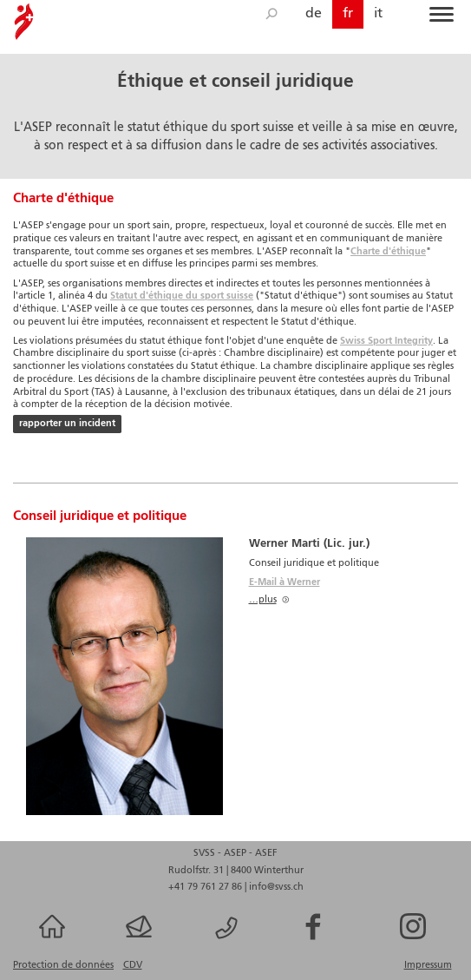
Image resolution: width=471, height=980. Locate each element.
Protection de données (63, 965)
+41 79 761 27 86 (206, 887)
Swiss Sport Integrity (386, 341)
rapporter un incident (67, 424)
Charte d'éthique (388, 252)
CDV (133, 965)
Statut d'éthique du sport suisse (182, 296)
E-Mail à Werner (285, 582)
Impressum (428, 965)
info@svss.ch (276, 887)
